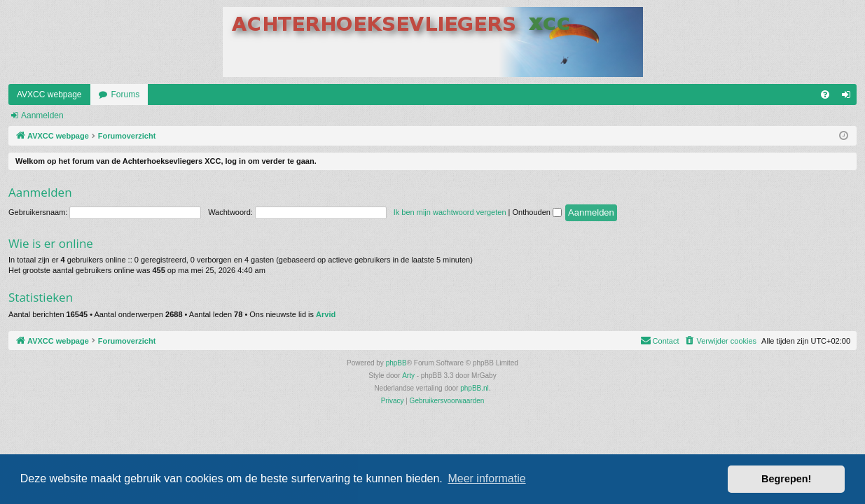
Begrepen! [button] (786, 479)
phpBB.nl (475, 388)
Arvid (326, 314)
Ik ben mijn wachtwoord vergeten (450, 212)
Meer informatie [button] (486, 478)
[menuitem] (825, 94)
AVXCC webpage (49, 94)
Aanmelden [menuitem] (849, 97)
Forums (126, 94)
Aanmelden (42, 115)
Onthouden (538, 212)
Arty (408, 376)
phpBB (396, 363)
